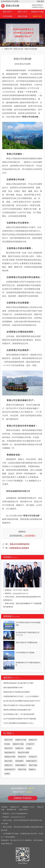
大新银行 (7, 774)
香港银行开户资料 (10, 757)
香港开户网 (8, 49)
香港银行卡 (32, 769)
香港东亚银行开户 (10, 753)
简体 (39, 1)
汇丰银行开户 (30, 744)
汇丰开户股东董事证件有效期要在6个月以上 (18, 723)
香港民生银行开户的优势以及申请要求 (17, 692)
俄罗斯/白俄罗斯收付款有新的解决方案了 (18, 710)
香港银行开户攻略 (18, 744)
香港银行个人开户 (28, 807)
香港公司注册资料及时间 (20, 544)
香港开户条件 (9, 740)
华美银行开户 (19, 748)
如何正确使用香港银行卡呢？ (13, 688)
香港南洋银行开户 (10, 769)
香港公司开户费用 (23, 753)
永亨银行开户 (33, 757)
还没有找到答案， (23, 536)
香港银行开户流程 (21, 740)
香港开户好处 (22, 769)
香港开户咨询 (38, 16)
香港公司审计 (24, 810)
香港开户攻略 (33, 765)
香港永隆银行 (19, 761)
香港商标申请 (12, 810)
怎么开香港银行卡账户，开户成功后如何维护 (19, 714)
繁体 (42, 1)
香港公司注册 (10, 6)
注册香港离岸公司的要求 (19, 548)
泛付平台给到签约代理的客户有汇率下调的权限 (20, 719)
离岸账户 (29, 748)
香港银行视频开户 (21, 765)
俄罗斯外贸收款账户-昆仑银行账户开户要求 (18, 683)
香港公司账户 (9, 761)
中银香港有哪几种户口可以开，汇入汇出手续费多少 (21, 696)
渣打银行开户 (22, 757)
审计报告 (7, 744)
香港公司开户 (7, 12)
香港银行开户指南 (37, 12)
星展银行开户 (33, 740)
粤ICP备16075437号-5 (18, 840)
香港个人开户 (22, 12)
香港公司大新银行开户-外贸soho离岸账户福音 (19, 705)
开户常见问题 (7, 16)
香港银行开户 (15, 807)
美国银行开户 (9, 765)
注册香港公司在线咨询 (23, 798)
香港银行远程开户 (32, 761)
